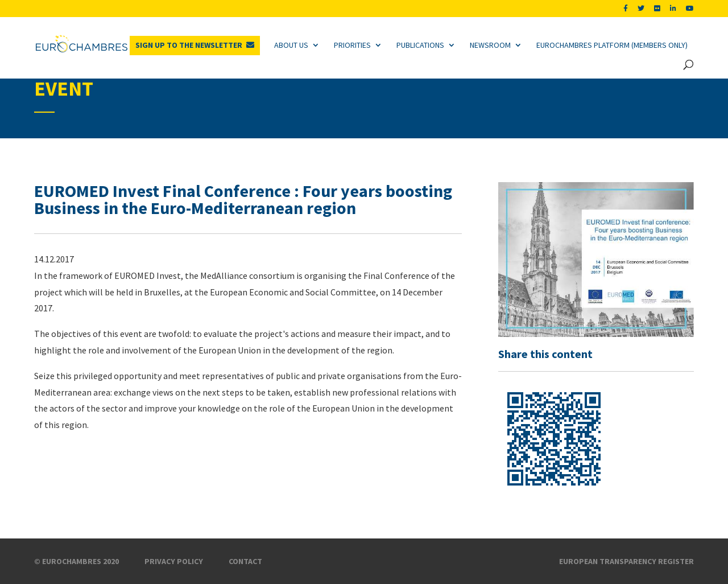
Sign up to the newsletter (189, 45)
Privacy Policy (174, 561)
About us (291, 45)
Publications (420, 45)
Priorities (352, 45)
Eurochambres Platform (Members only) (612, 45)
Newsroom (490, 45)
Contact (245, 561)
